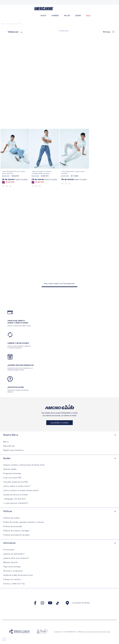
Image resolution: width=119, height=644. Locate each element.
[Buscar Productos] (114, 16)
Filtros (109, 32)
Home (3, 24)
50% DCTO (18, 24)
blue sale (10, 24)
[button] (4, 639)
